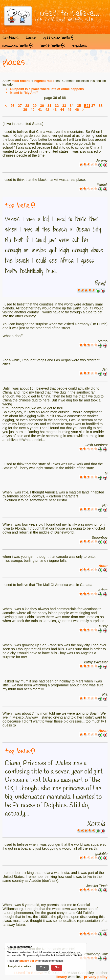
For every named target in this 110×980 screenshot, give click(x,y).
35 (79, 106)
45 (69, 110)
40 (33, 110)
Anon (103, 566)
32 (57, 106)
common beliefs (18, 46)
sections (10, 38)
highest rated (44, 81)
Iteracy (61, 977)
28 (27, 106)
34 (72, 106)
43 (55, 110)
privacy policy (96, 977)
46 (77, 110)
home (31, 38)
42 (47, 110)
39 (25, 110)
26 (12, 106)
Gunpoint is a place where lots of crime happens (47, 89)
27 (20, 106)
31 (49, 106)
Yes (42, 967)
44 (62, 110)
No (57, 967)
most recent (21, 81)
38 (101, 106)
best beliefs (53, 46)
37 (93, 106)
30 (42, 106)
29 (35, 106)
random (80, 46)
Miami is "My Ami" (24, 93)
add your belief (58, 38)
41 (40, 110)
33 (64, 106)
